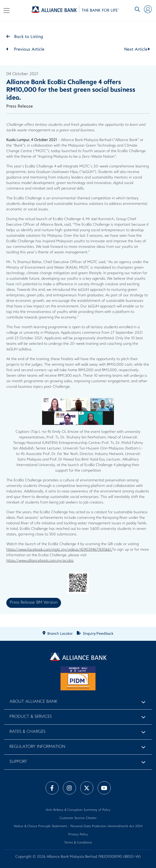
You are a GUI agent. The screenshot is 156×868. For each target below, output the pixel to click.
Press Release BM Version (34, 603)
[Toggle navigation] (7, 11)
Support (18, 762)
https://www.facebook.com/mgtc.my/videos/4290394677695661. (59, 550)
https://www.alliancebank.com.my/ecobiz (40, 561)
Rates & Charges (27, 732)
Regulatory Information (37, 747)
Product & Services (31, 717)
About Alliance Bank (33, 702)
